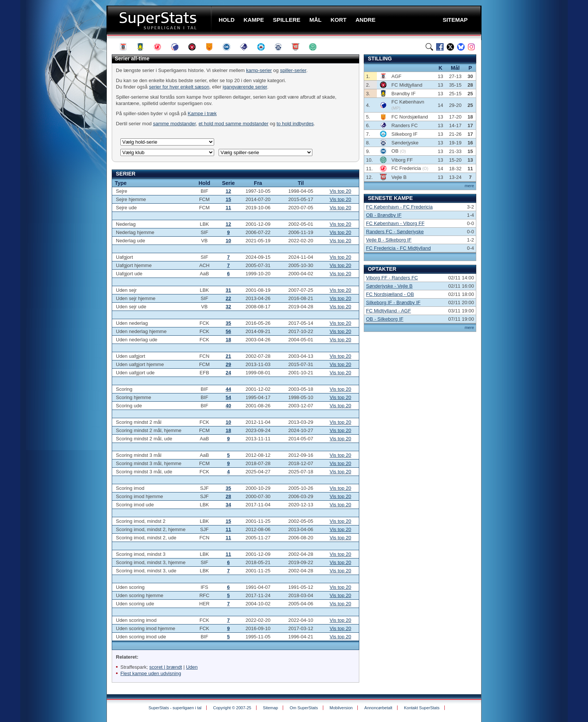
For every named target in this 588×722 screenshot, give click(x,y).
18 (228, 340)
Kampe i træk (202, 113)
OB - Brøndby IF (384, 215)
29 (228, 364)
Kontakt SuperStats (422, 708)
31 (228, 290)
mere (469, 186)
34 (228, 505)
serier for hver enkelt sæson (179, 87)
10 (228, 241)
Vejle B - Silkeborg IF (389, 240)
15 (228, 199)
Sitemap (270, 708)
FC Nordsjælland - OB (390, 294)
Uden (192, 667)
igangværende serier (245, 87)
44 (228, 389)
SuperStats (160, 20)
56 (228, 331)
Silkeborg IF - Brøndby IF (393, 302)
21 (228, 356)
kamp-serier (259, 70)
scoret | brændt (166, 667)
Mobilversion (341, 708)
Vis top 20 (340, 191)
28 (228, 496)
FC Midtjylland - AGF (388, 311)
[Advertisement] (61, 148)
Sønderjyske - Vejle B (389, 286)
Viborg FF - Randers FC (392, 278)
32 (228, 307)
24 (228, 373)
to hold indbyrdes (295, 124)
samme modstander (174, 124)
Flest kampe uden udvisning (151, 673)
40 (228, 406)
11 (228, 208)
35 (228, 323)
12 (228, 191)
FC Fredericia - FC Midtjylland (398, 248)
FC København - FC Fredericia (399, 207)
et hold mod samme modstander (233, 124)
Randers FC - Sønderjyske (395, 232)
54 (228, 397)
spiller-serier (293, 70)
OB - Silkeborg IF (385, 319)
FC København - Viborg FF (395, 223)
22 (228, 298)
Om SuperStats (304, 708)
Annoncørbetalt (379, 708)
